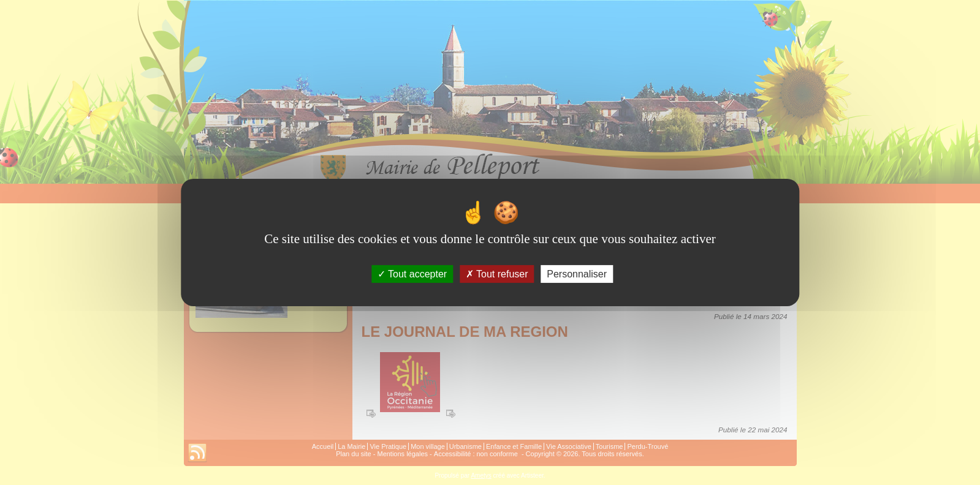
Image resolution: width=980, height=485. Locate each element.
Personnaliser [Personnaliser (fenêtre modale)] (577, 274)
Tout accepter (412, 274)
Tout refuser (497, 274)
